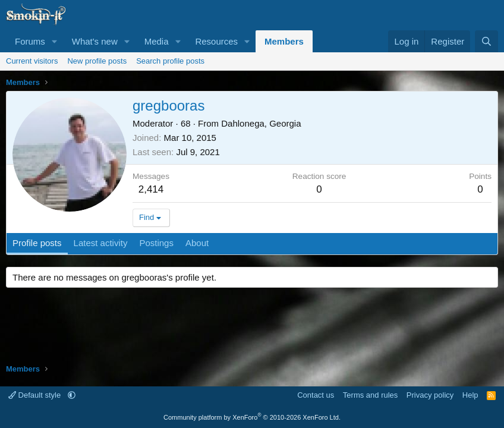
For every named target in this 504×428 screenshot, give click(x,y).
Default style (36, 395)
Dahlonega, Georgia (261, 123)
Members (284, 41)
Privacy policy (430, 395)
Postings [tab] (156, 243)
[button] (55, 41)
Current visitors (32, 61)
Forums (30, 41)
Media (157, 41)
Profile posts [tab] (37, 243)
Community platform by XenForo (252, 417)
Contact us (316, 395)
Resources (216, 41)
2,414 (151, 189)
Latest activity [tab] (101, 243)
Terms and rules (370, 395)
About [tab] (197, 243)
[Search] (486, 41)
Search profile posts (170, 61)
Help (470, 395)
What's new (95, 41)
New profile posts (97, 61)
